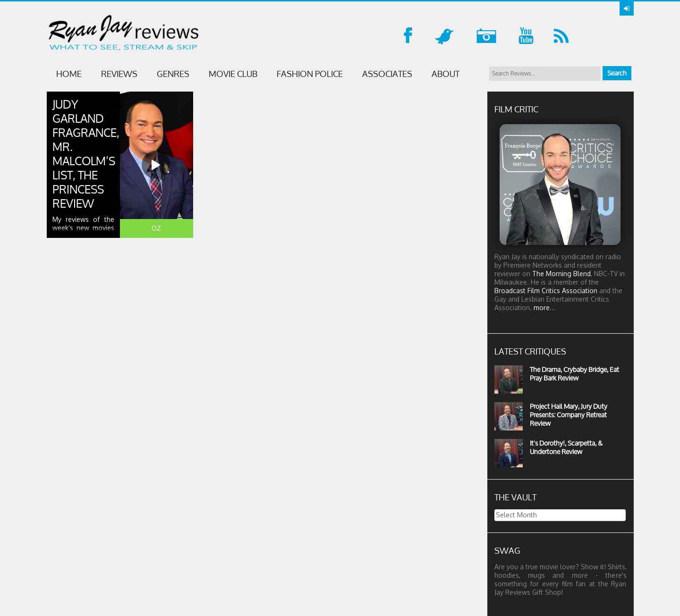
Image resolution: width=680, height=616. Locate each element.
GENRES (173, 74)
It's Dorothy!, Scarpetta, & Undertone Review (566, 447)
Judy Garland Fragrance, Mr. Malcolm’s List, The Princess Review (86, 154)
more (542, 308)
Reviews (119, 74)
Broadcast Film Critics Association (546, 291)
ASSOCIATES (387, 74)
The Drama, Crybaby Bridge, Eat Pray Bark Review (574, 374)
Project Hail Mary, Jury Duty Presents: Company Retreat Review (569, 415)
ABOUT (446, 74)
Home (69, 74)
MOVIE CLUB (233, 74)
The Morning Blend (561, 274)
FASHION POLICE (310, 74)
